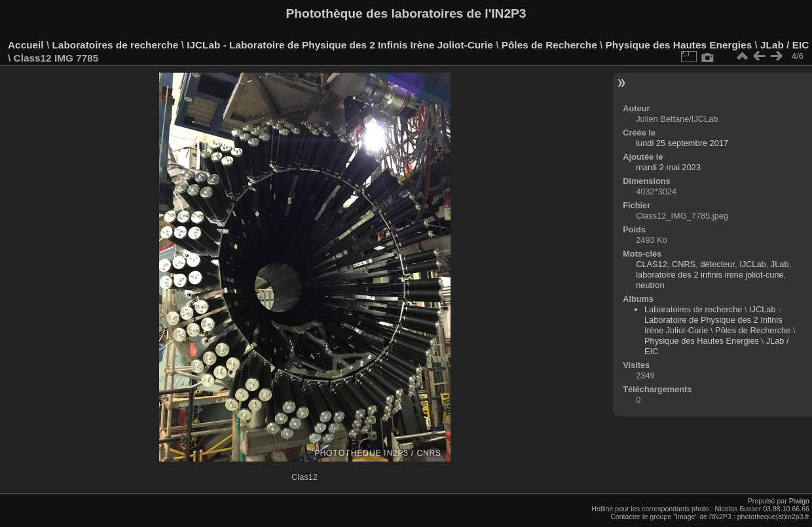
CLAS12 (652, 264)
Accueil (26, 45)
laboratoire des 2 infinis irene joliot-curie (710, 275)
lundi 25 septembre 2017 (682, 143)
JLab (780, 264)
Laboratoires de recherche (115, 45)
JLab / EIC (784, 45)
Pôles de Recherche (549, 45)
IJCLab (753, 264)
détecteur (717, 264)
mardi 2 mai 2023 (668, 167)
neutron (650, 285)
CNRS (684, 264)
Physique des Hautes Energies (679, 45)
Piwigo (799, 501)
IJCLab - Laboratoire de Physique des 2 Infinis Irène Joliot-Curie (340, 45)
